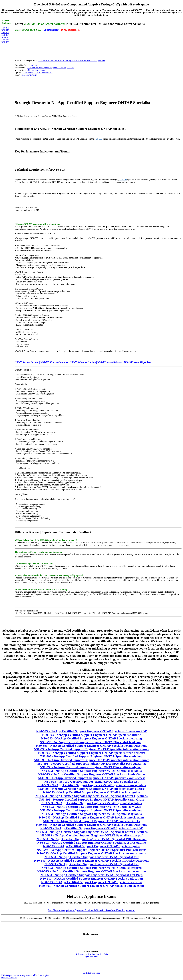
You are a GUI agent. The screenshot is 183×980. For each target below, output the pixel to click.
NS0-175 (5, 28)
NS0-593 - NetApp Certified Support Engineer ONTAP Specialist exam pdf (91, 835)
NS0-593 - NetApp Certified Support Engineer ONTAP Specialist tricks (91, 821)
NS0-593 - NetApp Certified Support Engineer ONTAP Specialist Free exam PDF (91, 731)
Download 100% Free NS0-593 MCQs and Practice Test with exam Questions (72, 60)
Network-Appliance (37, 70)
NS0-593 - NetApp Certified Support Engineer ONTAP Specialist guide (92, 792)
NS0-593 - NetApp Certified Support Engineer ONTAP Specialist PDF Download (92, 839)
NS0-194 (5, 33)
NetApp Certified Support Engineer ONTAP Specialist (50, 68)
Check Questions (29, 75)
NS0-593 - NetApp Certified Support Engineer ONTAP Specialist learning (91, 738)
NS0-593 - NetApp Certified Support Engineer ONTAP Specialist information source (91, 749)
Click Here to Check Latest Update (37, 72)
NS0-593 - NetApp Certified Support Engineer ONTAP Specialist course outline (91, 843)
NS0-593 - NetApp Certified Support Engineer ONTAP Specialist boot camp (91, 742)
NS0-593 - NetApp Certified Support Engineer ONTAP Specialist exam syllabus (91, 785)
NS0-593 (5, 37)
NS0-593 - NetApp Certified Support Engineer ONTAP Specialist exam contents (92, 853)
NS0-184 (5, 35)
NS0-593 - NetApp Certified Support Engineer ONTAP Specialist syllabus (91, 771)
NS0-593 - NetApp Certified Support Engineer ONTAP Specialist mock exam (91, 817)
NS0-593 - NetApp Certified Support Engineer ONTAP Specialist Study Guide (91, 774)
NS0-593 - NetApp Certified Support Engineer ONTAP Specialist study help (92, 756)
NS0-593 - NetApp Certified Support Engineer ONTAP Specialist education (92, 878)
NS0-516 (5, 40)
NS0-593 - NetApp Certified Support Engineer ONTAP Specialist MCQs (92, 807)
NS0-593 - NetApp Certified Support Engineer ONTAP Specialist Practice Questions (91, 861)
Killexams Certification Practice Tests (91, 954)
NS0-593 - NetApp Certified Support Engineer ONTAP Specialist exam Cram (91, 799)
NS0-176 (5, 30)
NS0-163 (5, 42)
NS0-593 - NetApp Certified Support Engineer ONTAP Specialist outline (91, 735)
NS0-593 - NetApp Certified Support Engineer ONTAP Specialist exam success (92, 778)
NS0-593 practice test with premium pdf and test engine (25, 975)
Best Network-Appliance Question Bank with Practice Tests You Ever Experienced (91, 910)
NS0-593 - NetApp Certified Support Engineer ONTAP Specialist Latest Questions (91, 796)
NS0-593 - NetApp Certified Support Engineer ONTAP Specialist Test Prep (91, 875)
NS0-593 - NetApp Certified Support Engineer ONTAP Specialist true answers (91, 753)
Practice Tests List (9, 978)
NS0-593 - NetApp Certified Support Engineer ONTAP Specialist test (92, 781)
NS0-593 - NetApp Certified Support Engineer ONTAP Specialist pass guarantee (91, 764)
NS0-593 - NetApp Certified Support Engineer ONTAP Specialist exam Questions (92, 746)
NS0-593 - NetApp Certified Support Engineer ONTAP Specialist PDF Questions (91, 850)
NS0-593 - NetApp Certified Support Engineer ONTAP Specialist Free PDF (91, 828)
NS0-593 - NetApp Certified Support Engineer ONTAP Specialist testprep (91, 868)
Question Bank (92, 956)
